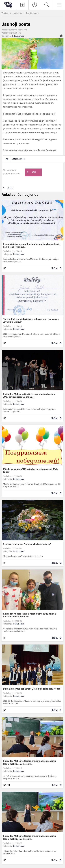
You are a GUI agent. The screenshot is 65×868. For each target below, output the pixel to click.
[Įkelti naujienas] (22, 5)
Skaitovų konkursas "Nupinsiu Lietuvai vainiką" (27, 544)
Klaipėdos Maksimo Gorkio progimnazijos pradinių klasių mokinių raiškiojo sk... (29, 762)
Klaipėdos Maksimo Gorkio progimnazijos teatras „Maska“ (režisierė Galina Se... (29, 396)
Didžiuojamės (32, 13)
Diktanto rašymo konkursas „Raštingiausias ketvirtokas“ (32, 689)
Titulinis (5, 13)
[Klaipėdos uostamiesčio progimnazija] (8, 4)
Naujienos (18, 13)
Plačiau (54, 268)
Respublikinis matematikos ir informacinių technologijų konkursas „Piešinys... (32, 246)
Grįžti (10, 188)
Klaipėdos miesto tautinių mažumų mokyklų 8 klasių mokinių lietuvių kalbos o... (30, 615)
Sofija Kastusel (18, 159)
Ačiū (31, 172)
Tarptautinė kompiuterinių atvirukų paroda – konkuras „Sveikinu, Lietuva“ (31, 321)
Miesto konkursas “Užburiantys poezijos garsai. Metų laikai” (31, 471)
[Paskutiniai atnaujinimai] (35, 5)
